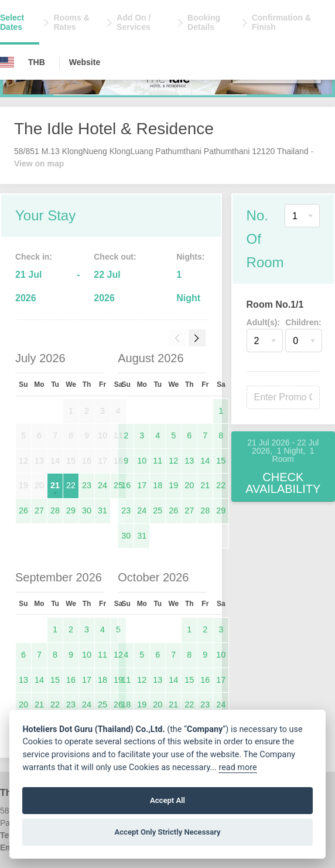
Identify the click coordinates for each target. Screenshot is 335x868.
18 (158, 485)
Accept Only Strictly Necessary (167, 832)
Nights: (190, 257)
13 (189, 461)
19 (173, 485)
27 (39, 510)
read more (237, 767)
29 (71, 510)
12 (173, 461)
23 (87, 485)
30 (87, 510)
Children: (303, 322)
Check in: (34, 257)
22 (71, 485)
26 (23, 510)
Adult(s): (264, 322)
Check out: (115, 257)
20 (189, 485)
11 (158, 461)
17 (142, 485)
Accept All (167, 800)
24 (102, 485)
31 (102, 510)
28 (55, 510)
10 (142, 461)
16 (126, 485)
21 (55, 485)
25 (118, 485)
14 (205, 461)
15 (221, 461)
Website (85, 62)
